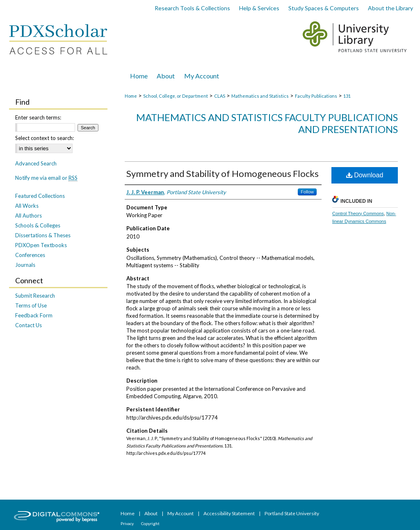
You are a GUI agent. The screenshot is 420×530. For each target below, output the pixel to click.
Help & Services (259, 8)
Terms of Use (31, 305)
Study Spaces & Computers (324, 8)
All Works (27, 206)
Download (365, 175)
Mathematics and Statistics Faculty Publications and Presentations (267, 123)
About (151, 513)
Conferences (30, 255)
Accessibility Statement (229, 513)
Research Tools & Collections (192, 8)
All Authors (29, 216)
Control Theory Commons (358, 213)
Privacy (128, 523)
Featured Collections (40, 196)
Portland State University (292, 513)
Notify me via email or (46, 178)
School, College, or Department (176, 96)
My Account (181, 513)
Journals (25, 265)
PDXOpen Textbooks (41, 245)
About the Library (390, 8)
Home (131, 96)
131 (347, 96)
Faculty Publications (316, 96)
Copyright (150, 523)
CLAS (220, 96)
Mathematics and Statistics (260, 96)
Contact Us (29, 325)
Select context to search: (45, 138)
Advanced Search (36, 163)
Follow (307, 192)
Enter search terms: (38, 117)
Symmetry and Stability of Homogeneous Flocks (223, 173)
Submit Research (35, 296)
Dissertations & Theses (43, 235)
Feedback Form (34, 315)
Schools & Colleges (38, 225)
